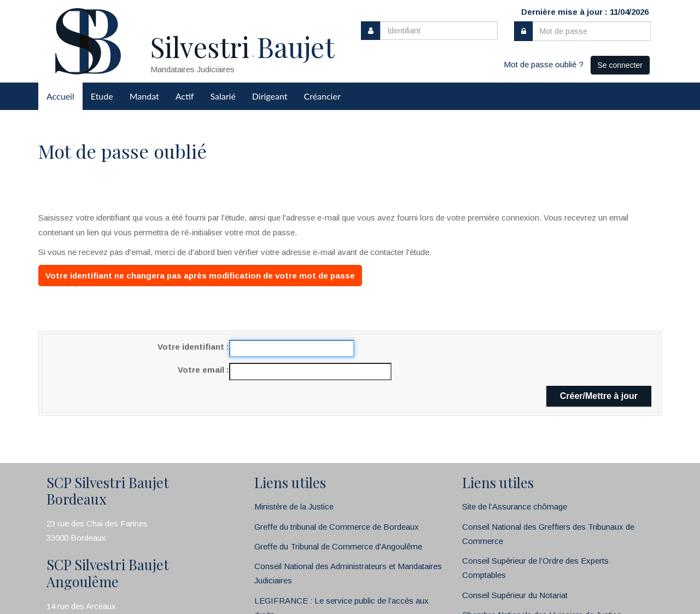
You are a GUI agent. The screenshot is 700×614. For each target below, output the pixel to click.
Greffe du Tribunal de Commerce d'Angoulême (338, 546)
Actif (185, 96)
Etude (102, 96)
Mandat (144, 96)
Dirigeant (270, 96)
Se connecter (620, 65)
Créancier (322, 96)
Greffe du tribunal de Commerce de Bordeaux (337, 527)
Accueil (60, 96)
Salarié (223, 96)
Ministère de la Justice (294, 506)
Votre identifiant (192, 347)
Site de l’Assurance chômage (515, 506)
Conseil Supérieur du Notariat (515, 595)
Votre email (202, 370)
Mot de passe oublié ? (544, 64)
